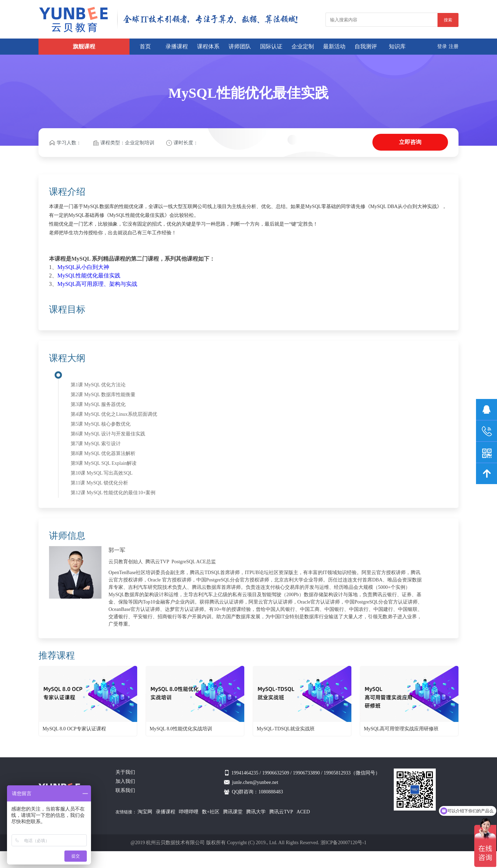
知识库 (397, 46)
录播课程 (177, 46)
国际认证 (271, 46)
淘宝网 (145, 812)
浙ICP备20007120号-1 (344, 843)
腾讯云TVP (281, 812)
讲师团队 (240, 46)
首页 (145, 46)
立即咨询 (410, 142)
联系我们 (125, 790)
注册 (454, 46)
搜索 (448, 20)
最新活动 (334, 46)
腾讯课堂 (233, 812)
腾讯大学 (256, 812)
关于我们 (125, 772)
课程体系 (208, 46)
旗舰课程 (84, 46)
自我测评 (366, 46)
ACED (303, 812)
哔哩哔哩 (189, 812)
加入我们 (125, 781)
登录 (442, 46)
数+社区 (211, 812)
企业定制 (303, 46)
